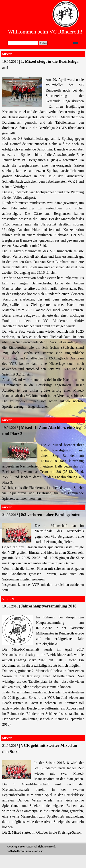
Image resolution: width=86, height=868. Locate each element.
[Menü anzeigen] (76, 44)
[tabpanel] (43, 236)
